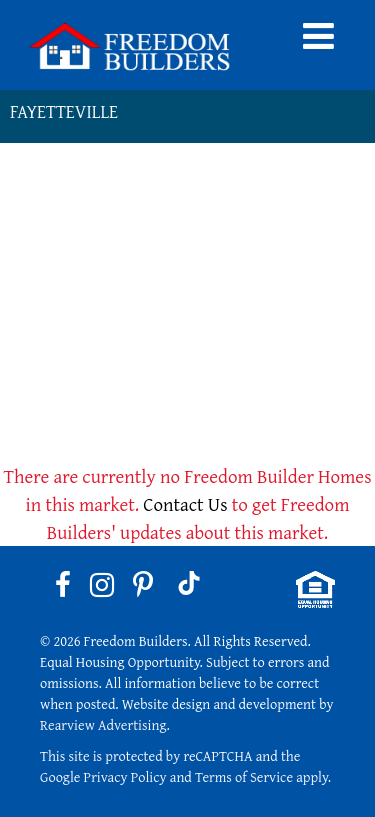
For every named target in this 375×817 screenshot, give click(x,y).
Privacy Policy (125, 776)
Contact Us (185, 504)
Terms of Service (244, 776)
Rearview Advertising (103, 724)
